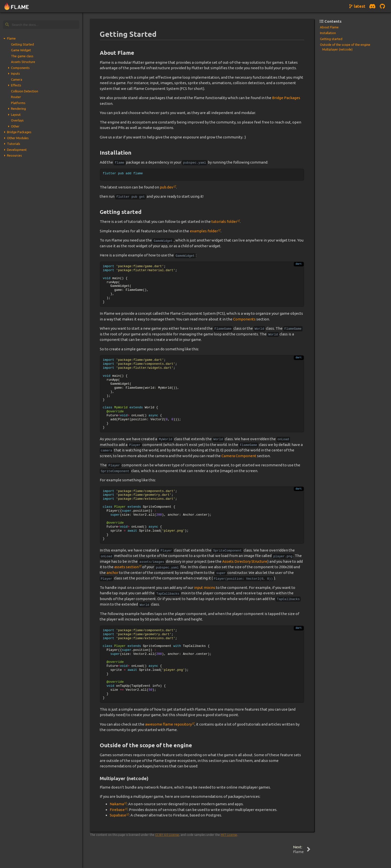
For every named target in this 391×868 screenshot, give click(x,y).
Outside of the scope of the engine (345, 45)
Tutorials (14, 144)
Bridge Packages (19, 132)
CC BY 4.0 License (167, 835)
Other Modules (18, 138)
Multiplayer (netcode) (337, 49)
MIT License (229, 835)
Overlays (17, 120)
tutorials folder (224, 221)
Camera (17, 79)
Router (16, 97)
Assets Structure (23, 62)
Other (15, 126)
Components (20, 68)
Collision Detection (25, 91)
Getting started (331, 39)
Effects (16, 85)
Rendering (18, 109)
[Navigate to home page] (17, 6)
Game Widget (21, 50)
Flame (11, 38)
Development (17, 150)
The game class (22, 56)
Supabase (118, 815)
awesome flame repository (168, 724)
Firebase (117, 810)
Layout (16, 115)
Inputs (15, 73)
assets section (126, 567)
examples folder (204, 231)
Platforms (18, 103)
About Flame (329, 27)
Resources (14, 155)
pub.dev (167, 187)
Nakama (117, 804)
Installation (328, 33)
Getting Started (22, 44)
